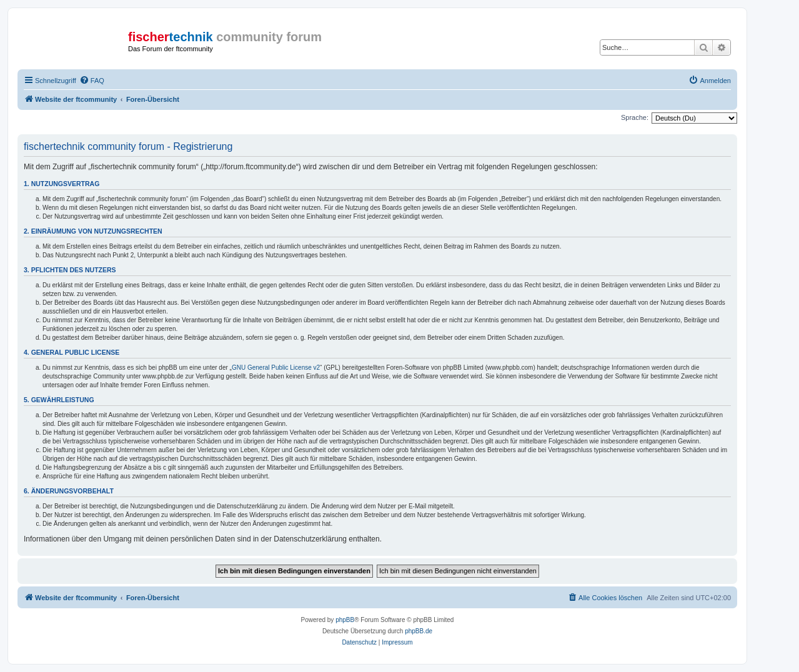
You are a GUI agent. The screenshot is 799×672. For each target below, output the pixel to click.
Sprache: (635, 117)
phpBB (345, 620)
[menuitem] (92, 81)
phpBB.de (419, 631)
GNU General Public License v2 (276, 368)
